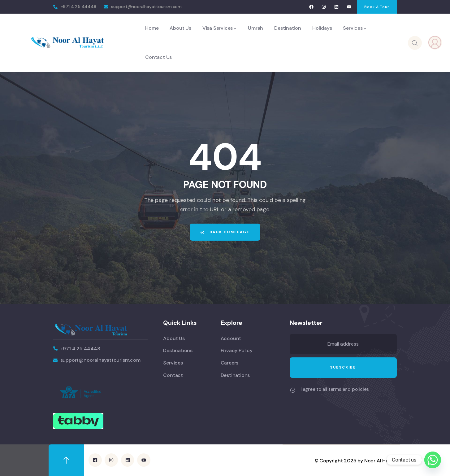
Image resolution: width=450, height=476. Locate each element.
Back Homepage (225, 232)
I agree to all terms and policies (335, 389)
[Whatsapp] (433, 460)
